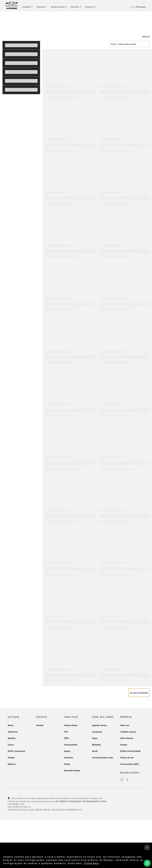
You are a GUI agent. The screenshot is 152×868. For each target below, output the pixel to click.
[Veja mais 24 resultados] (139, 743)
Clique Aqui (91, 863)
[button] (143, 87)
